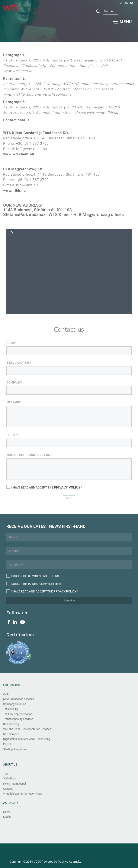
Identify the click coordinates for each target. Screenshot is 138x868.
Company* (14, 382)
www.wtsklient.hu (19, 154)
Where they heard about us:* (29, 455)
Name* (11, 343)
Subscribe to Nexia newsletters (34, 584)
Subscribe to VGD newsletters (33, 576)
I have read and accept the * (44, 487)
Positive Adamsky (70, 862)
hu (121, 3)
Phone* (12, 435)
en (127, 3)
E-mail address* (19, 363)
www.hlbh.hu (15, 190)
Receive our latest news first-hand (46, 526)
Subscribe (69, 601)
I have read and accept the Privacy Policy (41, 591)
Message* (14, 402)
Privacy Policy (67, 487)
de (132, 3)
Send (69, 499)
